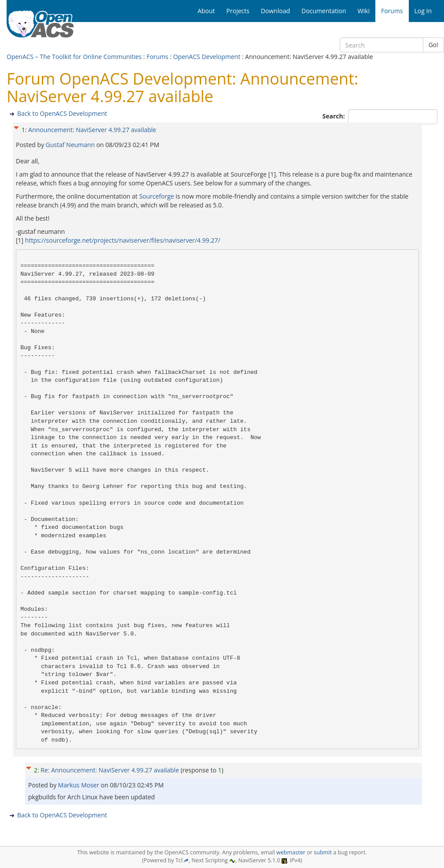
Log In (423, 11)
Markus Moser (79, 785)
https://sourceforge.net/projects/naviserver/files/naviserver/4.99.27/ (123, 240)
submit (323, 852)
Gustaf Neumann (71, 145)
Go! (433, 45)
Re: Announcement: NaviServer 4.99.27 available (110, 770)
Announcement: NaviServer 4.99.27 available (92, 130)
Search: (335, 116)
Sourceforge (156, 196)
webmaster (291, 852)
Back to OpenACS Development (62, 113)
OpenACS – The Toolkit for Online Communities (74, 57)
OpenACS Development (207, 57)
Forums (158, 57)
